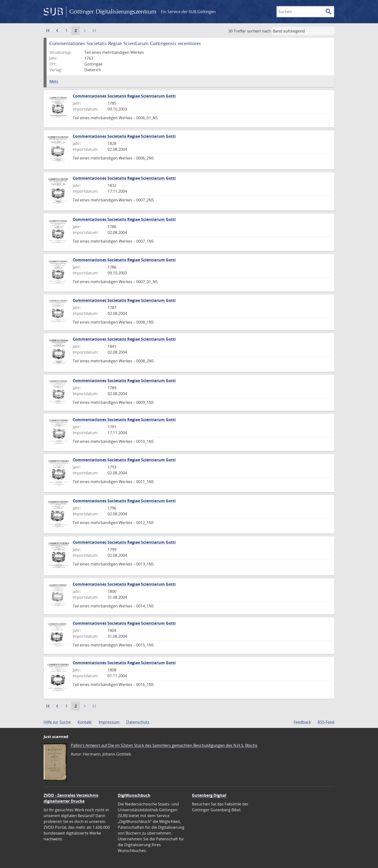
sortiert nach (259, 31)
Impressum (109, 722)
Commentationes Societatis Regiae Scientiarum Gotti (124, 96)
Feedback (302, 722)
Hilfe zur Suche (57, 722)
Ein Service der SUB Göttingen (188, 12)
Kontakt (85, 722)
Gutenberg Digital (209, 795)
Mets (54, 81)
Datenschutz (138, 722)
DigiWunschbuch (134, 795)
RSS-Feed (326, 722)
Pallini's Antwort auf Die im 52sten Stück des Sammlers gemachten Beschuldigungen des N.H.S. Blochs (164, 745)
